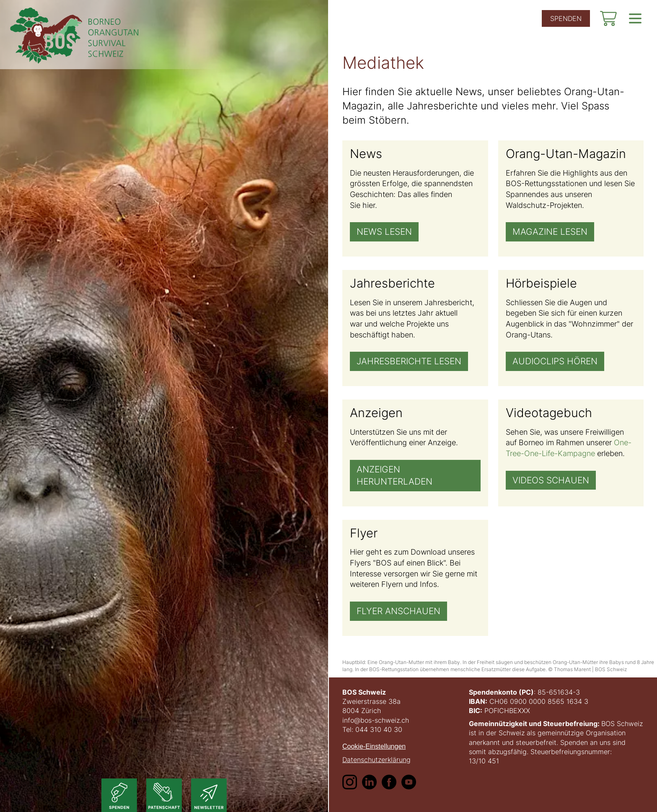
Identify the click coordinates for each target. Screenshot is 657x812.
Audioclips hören (555, 362)
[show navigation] (635, 18)
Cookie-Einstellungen (374, 746)
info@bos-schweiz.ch (376, 720)
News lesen (384, 232)
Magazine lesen (550, 232)
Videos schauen (551, 480)
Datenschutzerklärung (376, 760)
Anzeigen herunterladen (394, 475)
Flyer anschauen (398, 611)
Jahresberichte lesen (409, 362)
